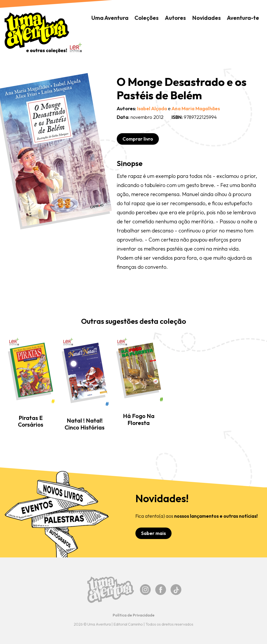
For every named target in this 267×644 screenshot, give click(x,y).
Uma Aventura (110, 18)
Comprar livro (138, 139)
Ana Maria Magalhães (196, 108)
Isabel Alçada (152, 108)
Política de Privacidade (134, 615)
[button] (147, 18)
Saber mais (153, 533)
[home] (37, 33)
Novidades (206, 18)
